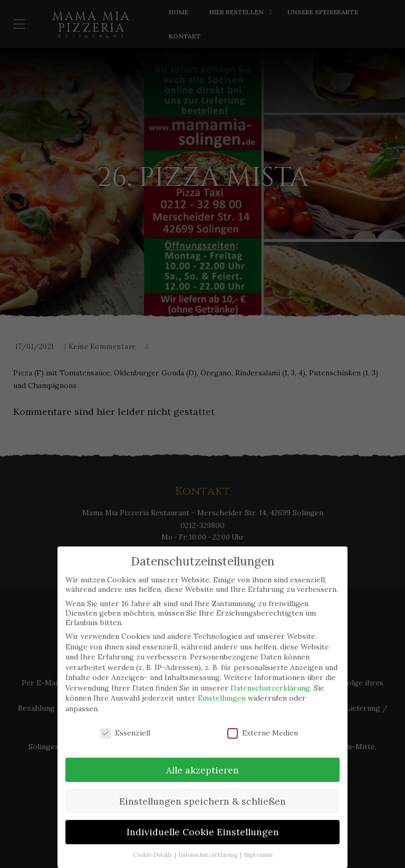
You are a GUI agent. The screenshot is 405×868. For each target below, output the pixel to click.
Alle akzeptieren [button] (202, 770)
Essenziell (125, 732)
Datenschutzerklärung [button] (209, 854)
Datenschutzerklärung (270, 687)
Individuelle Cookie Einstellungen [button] (203, 832)
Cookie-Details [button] (153, 854)
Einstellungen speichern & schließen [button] (202, 801)
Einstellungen (222, 698)
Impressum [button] (258, 854)
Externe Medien (263, 732)
